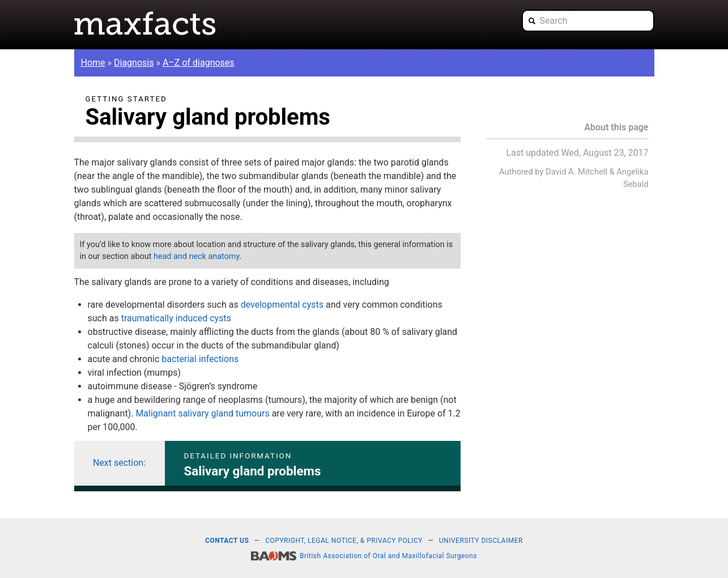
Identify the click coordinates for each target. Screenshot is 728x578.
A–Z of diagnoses (199, 63)
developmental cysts (282, 305)
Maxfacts (145, 23)
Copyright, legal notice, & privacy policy (344, 541)
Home (93, 63)
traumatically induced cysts (176, 318)
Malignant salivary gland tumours (202, 413)
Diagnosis (134, 63)
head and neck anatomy (197, 256)
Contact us (227, 541)
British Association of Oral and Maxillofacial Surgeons (388, 556)
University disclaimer (481, 541)
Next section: (119, 463)
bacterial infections (200, 359)
